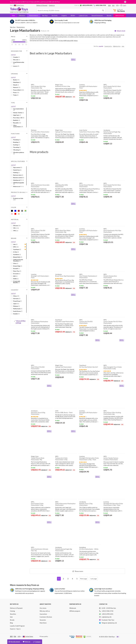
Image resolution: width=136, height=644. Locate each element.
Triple (16, 95)
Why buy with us (45, 611)
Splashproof (18, 180)
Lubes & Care (83, 15)
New (13, 15)
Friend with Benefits (17, 282)
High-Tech (17, 115)
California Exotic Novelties (18, 260)
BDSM (73, 15)
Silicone (17, 226)
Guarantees (43, 614)
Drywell (16, 268)
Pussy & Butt (19, 90)
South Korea (18, 311)
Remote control (19, 178)
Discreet (17, 60)
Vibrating (17, 150)
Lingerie (64, 15)
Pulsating (17, 140)
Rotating (17, 142)
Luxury (16, 66)
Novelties (13, 614)
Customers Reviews (46, 617)
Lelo (15, 244)
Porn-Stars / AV (19, 118)
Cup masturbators (18, 109)
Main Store (43, 623)
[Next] (84, 579)
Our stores (43, 608)
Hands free (17, 170)
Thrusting (17, 147)
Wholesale (73, 608)
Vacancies (43, 620)
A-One (16, 252)
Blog (11, 623)
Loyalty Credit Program (17, 626)
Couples (16, 57)
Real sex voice (18, 175)
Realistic (17, 120)
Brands (109, 15)
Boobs (16, 80)
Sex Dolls (55, 15)
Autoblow (17, 254)
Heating (16, 172)
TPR (16, 231)
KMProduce (67, 41)
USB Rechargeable (19, 183)
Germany (17, 298)
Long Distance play (19, 63)
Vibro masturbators (18, 126)
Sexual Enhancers (97, 15)
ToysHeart (17, 249)
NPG (16, 247)
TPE (16, 228)
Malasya (16, 306)
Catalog (12, 611)
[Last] (94, 579)
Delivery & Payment (16, 608)
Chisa (16, 263)
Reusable (17, 123)
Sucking (16, 145)
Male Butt (17, 82)
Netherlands (18, 309)
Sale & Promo (120, 15)
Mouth (16, 85)
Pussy (16, 92)
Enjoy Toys (17, 271)
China (16, 296)
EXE (15, 276)
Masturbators (34, 15)
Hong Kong (17, 301)
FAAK (16, 279)
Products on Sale (18, 199)
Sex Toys (45, 15)
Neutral (17, 87)
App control (18, 167)
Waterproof (18, 187)
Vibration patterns (19, 153)
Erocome (17, 274)
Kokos (76, 41)
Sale (11, 617)
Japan (16, 304)
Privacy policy (44, 636)
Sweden (16, 314)
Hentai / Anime (19, 113)
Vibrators (22, 15)
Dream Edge (18, 266)
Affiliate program (75, 611)
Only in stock (121, 31)
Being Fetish (18, 257)
